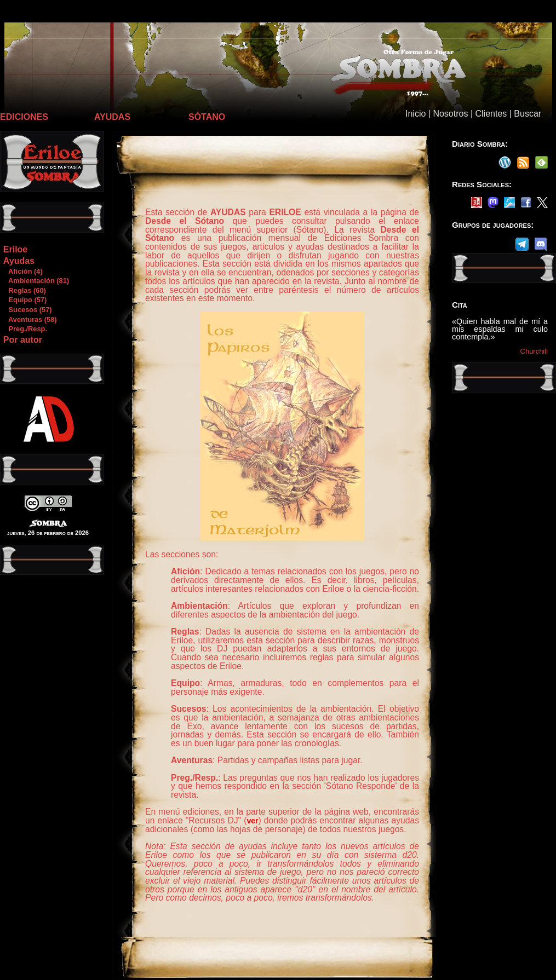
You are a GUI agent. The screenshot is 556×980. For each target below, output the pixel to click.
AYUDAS (112, 117)
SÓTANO (207, 117)
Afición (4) (23, 271)
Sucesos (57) (27, 310)
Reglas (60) (24, 290)
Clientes (491, 114)
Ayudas (19, 261)
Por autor (23, 340)
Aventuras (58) (30, 319)
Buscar (528, 114)
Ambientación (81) (36, 281)
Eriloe (15, 249)
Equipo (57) (25, 300)
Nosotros (450, 114)
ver (252, 821)
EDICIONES (24, 117)
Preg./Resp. (25, 329)
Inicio (415, 114)
